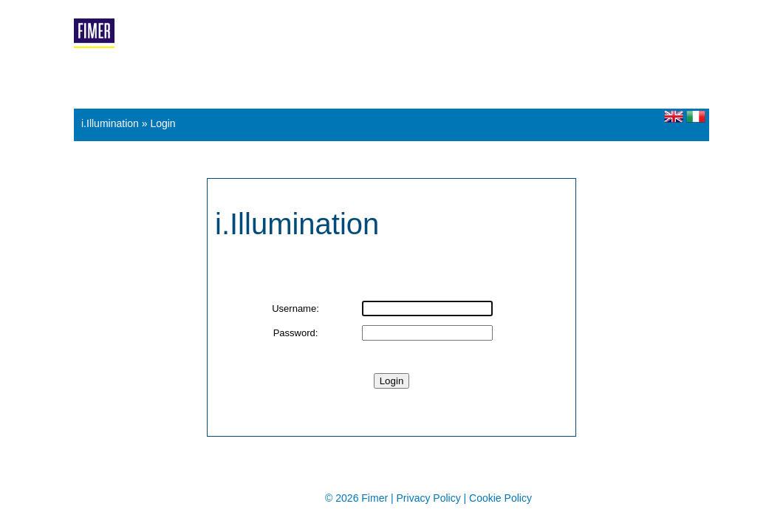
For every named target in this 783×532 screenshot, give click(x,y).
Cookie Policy (500, 498)
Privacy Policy (430, 498)
